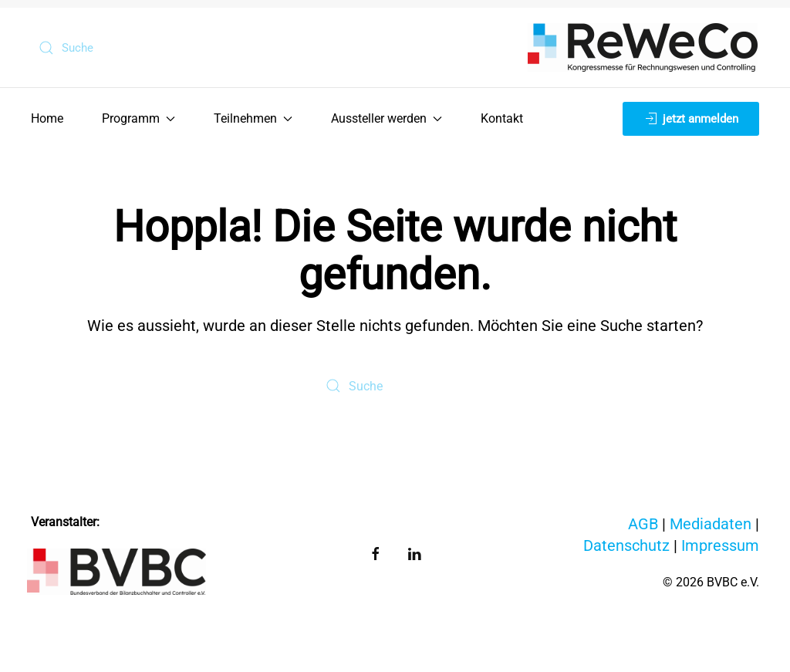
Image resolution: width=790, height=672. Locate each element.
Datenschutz (626, 545)
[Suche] (117, 48)
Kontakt (502, 118)
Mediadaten (711, 524)
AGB (643, 524)
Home (47, 118)
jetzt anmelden (691, 119)
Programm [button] (138, 118)
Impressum (720, 545)
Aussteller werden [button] (387, 118)
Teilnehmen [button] (253, 118)
